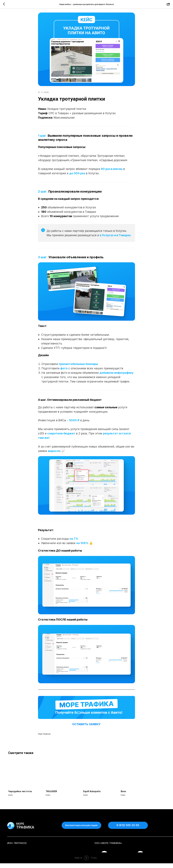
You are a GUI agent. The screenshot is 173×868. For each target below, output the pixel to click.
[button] (81, 830)
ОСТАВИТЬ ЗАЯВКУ (87, 727)
